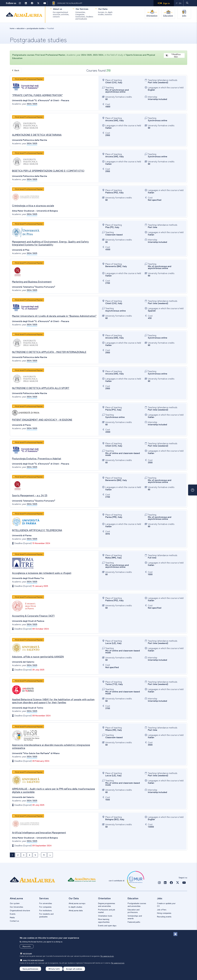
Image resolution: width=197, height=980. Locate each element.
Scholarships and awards (135, 917)
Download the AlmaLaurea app (67, 3)
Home (12, 28)
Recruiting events (164, 917)
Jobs (184, 16)
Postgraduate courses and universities (137, 905)
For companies (45, 907)
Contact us (14, 921)
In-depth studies (75, 907)
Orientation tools (105, 916)
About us (58, 9)
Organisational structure (20, 910)
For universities (46, 903)
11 (44, 855)
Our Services (82, 9)
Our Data (103, 9)
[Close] (175, 934)
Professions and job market (107, 911)
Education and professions (134, 911)
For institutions (46, 910)
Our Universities (16, 907)
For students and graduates (46, 915)
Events (13, 914)
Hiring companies (164, 913)
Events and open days (107, 925)
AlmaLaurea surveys (77, 903)
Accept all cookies (74, 969)
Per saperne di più (107, 956)
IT (177, 3)
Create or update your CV (166, 905)
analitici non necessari (33, 960)
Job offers (162, 910)
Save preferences (30, 969)
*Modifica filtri (173, 55)
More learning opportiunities (104, 920)
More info (27, 946)
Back (16, 70)
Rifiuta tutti (54, 969)
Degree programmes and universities (107, 905)
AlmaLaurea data (76, 910)
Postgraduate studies (36, 28)
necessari (27, 954)
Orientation (151, 16)
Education (168, 16)
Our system (15, 903)
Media (12, 917)
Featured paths (134, 922)
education (21, 28)
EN (180, 3)
